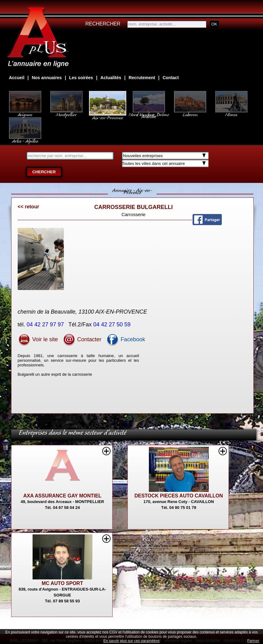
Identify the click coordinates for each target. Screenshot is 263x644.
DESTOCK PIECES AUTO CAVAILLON (178, 496)
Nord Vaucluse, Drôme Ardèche (149, 112)
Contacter (82, 339)
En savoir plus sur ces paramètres (131, 641)
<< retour (28, 207)
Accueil (17, 78)
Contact (171, 78)
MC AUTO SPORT (62, 583)
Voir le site (38, 339)
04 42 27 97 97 (46, 324)
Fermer (253, 641)
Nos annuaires (47, 78)
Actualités (111, 78)
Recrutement (142, 78)
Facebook (126, 339)
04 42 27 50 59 (113, 324)
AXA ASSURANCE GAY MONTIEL (62, 496)
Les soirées (81, 78)
